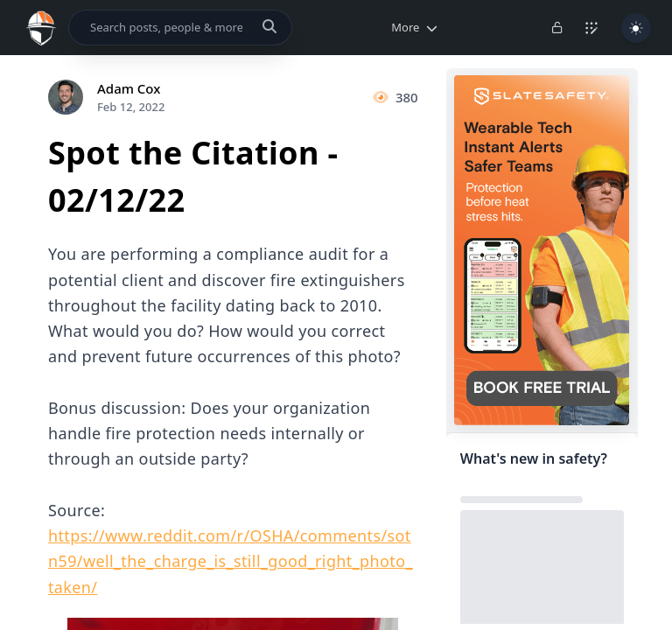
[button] (411, 28)
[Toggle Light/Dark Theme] (636, 28)
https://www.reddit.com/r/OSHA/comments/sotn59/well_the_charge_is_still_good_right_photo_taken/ (231, 561)
